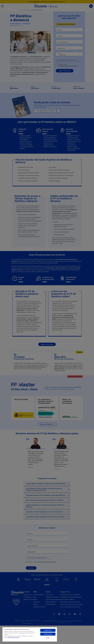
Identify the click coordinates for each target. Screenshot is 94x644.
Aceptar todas (48, 630)
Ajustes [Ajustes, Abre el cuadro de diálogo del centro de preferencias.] (48, 638)
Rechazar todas (48, 634)
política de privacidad (13, 637)
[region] (30, 634)
